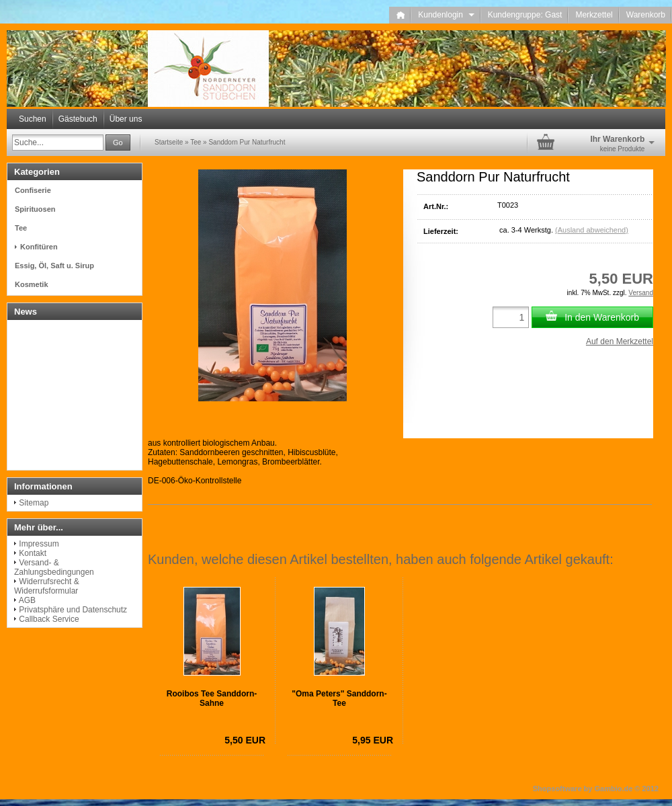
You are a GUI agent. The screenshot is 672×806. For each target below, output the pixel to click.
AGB (27, 600)
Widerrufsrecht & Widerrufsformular (47, 586)
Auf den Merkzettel (620, 341)
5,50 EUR (245, 740)
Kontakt (33, 553)
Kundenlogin (446, 15)
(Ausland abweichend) (592, 230)
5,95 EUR (373, 740)
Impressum (39, 544)
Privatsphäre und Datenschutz (73, 610)
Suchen (33, 119)
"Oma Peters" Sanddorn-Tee (339, 698)
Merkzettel (594, 15)
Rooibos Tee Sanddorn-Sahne (212, 698)
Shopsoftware (557, 789)
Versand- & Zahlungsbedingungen (54, 567)
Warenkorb (646, 15)
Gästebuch (78, 119)
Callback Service (49, 619)
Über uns (126, 119)
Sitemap (34, 503)
